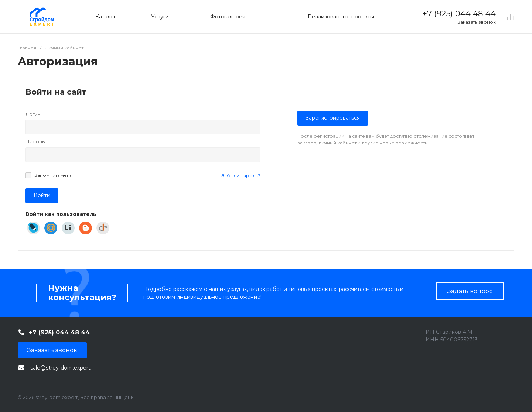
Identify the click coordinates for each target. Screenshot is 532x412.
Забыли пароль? (241, 176)
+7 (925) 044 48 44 (459, 13)
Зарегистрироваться (333, 118)
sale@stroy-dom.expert (60, 368)
